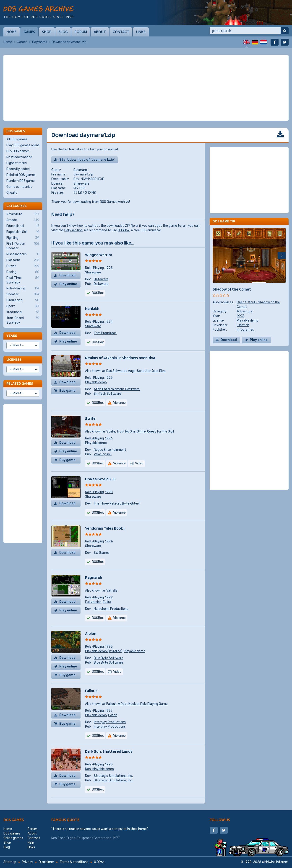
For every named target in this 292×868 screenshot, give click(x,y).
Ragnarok (94, 577)
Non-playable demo (99, 769)
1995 (109, 268)
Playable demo (96, 382)
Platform (23, 260)
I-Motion (243, 325)
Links (141, 32)
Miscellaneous (23, 254)
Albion (91, 633)
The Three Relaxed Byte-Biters (117, 504)
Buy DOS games (18, 151)
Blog (63, 32)
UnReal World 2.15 (100, 479)
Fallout (91, 691)
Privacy (27, 862)
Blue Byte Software (108, 658)
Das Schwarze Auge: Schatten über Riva (136, 371)
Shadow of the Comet (232, 289)
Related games (20, 383)
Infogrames (245, 330)
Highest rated (17, 163)
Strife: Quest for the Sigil (155, 431)
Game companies (19, 187)
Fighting (23, 238)
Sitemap (10, 862)
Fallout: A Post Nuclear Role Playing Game (137, 704)
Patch (113, 715)
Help (31, 843)
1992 (109, 597)
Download (67, 275)
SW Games (102, 553)
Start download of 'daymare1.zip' (87, 160)
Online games (13, 838)
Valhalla (112, 591)
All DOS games (17, 139)
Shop (47, 32)
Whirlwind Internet (275, 862)
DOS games (14, 820)
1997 (109, 711)
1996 (109, 378)
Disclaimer (46, 862)
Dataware (101, 279)
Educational (23, 226)
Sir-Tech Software (107, 394)
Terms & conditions (74, 862)
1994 (109, 322)
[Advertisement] (146, 88)
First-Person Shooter (23, 246)
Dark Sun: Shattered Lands (109, 751)
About (100, 32)
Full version (93, 602)
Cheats (12, 193)
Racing (23, 272)
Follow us (220, 820)
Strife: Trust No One (121, 431)
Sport (23, 306)
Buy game (67, 391)
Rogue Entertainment (110, 450)
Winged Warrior (99, 255)
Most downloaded (19, 157)
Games (29, 32)
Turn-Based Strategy (23, 320)
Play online (68, 284)
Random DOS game (21, 181)
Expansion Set (23, 232)
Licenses (14, 359)
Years (12, 336)
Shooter (23, 294)
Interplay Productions (110, 722)
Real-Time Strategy (23, 280)
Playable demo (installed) (104, 651)
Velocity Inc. (103, 454)
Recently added (18, 169)
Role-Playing (94, 268)
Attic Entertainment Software (117, 389)
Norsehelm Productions (111, 609)
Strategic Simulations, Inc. (113, 776)
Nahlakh (92, 308)
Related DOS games (21, 175)
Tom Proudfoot (105, 333)
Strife (90, 418)
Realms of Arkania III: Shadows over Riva (120, 358)
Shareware (81, 184)
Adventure (245, 311)
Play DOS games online (23, 145)
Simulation (23, 300)
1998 (109, 492)
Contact (121, 32)
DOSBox (124, 230)
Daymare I (40, 42)
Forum (81, 32)
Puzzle (23, 266)
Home (12, 32)
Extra (107, 602)
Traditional (23, 312)
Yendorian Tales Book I (105, 528)
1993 (109, 764)
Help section (73, 230)
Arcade (23, 220)
